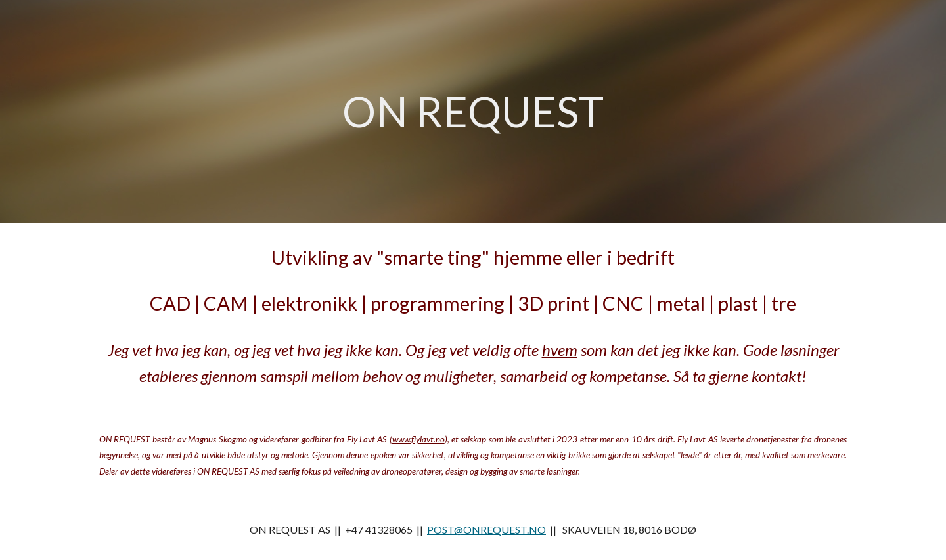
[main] (473, 112)
